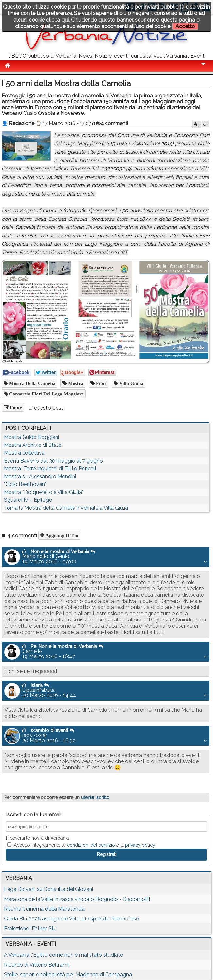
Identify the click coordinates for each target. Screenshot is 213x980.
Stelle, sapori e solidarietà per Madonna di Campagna (68, 975)
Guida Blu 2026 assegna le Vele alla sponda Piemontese (71, 919)
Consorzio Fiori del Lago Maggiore (46, 394)
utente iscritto (95, 797)
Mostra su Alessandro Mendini (40, 476)
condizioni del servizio (91, 845)
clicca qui (57, 20)
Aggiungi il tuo (61, 535)
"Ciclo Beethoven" (25, 484)
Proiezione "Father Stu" (31, 928)
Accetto (185, 26)
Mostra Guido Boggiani (32, 437)
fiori (101, 383)
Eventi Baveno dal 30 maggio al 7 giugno (53, 461)
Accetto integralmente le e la (81, 845)
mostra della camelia (32, 383)
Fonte (15, 407)
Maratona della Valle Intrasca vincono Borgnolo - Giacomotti (77, 899)
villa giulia (131, 383)
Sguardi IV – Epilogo (28, 500)
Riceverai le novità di (37, 838)
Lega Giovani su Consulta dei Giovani (49, 889)
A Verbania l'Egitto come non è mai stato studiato (64, 955)
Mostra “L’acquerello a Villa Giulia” (44, 492)
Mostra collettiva (24, 453)
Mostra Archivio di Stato (33, 445)
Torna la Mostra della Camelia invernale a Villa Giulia (66, 508)
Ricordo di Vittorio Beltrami (36, 965)
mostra (75, 383)
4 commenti (112, 123)
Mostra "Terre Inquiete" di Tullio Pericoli (50, 469)
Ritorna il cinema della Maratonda (44, 909)
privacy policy (140, 845)
